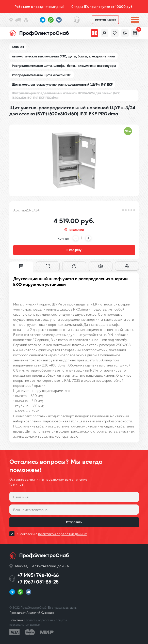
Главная (18, 47)
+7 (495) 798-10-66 (38, 575)
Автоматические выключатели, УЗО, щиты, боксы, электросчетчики (63, 56)
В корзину (74, 250)
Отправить (74, 522)
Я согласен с (52, 534)
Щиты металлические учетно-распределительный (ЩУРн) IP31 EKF (62, 85)
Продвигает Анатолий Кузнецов (32, 612)
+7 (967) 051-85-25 (38, 582)
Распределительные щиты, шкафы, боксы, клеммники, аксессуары (64, 66)
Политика (16, 620)
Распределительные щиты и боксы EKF (42, 75)
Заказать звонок (105, 20)
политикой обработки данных (62, 534)
